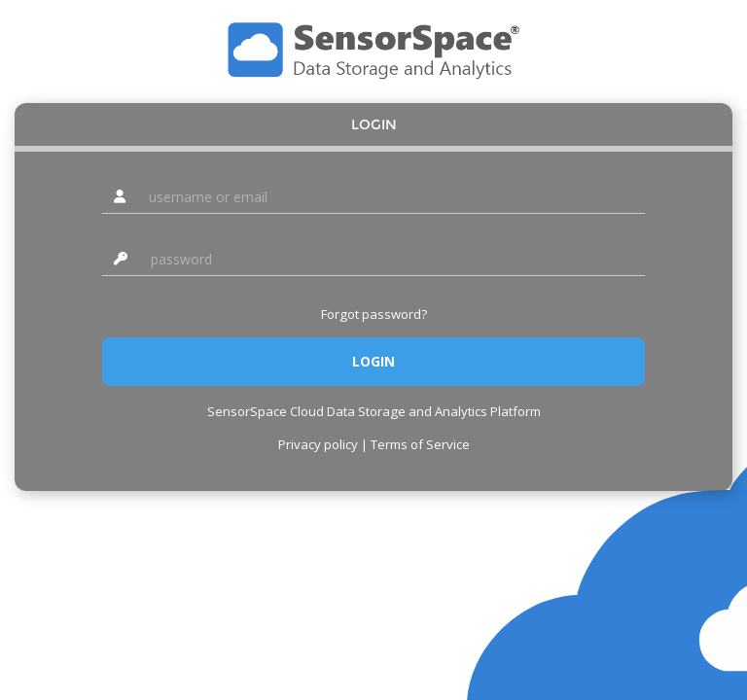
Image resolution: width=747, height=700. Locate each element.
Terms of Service (420, 444)
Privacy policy (318, 444)
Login (374, 124)
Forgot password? (374, 314)
